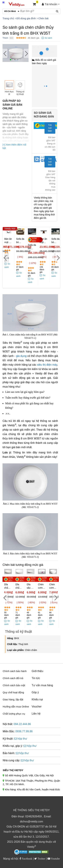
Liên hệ (36, 714)
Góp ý (35, 692)
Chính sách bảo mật (14, 685)
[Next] (26, 53)
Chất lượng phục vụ (14, 714)
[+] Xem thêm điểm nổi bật (14, 146)
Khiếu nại (37, 699)
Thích (5, 38)
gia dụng (21, 356)
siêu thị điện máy (47, 365)
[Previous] (5, 53)
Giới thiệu (38, 671)
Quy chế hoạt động (13, 692)
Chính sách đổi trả (13, 678)
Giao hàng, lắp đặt (13, 699)
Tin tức (36, 678)
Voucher (37, 707)
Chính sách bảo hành (15, 671)
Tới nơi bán (50, 128)
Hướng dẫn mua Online (16, 707)
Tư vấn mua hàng (42, 685)
